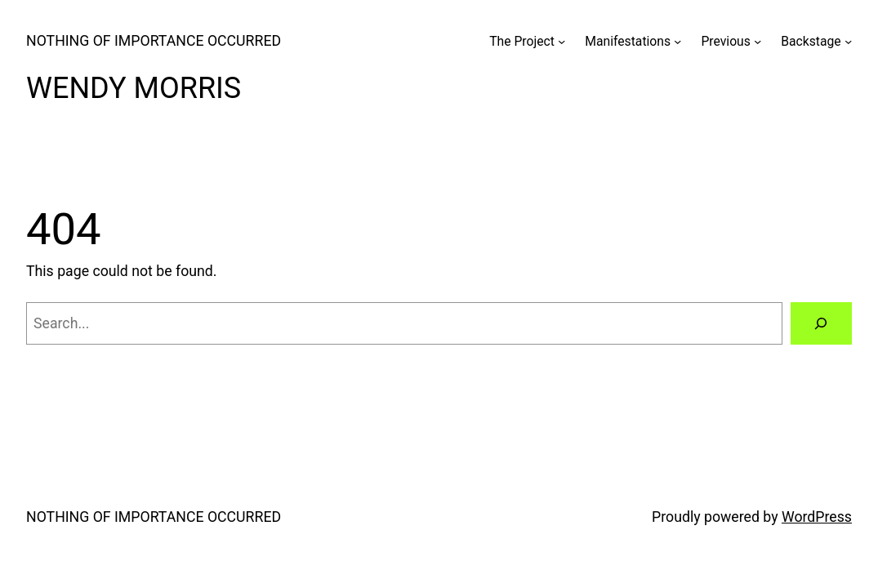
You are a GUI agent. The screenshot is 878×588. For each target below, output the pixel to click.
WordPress (817, 517)
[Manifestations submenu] (677, 41)
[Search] (821, 323)
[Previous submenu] (758, 41)
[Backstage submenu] (848, 41)
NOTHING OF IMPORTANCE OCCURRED (154, 41)
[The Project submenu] (562, 41)
